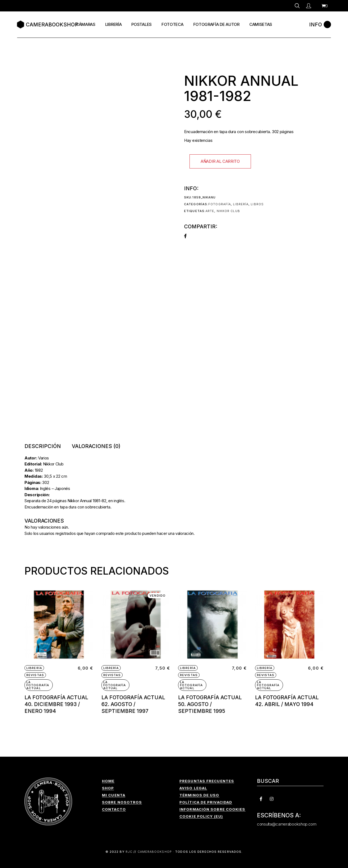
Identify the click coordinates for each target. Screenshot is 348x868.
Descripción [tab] (43, 446)
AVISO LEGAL (193, 788)
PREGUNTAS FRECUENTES (207, 781)
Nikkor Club (228, 211)
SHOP (108, 788)
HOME (108, 781)
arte (210, 211)
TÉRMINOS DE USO (199, 795)
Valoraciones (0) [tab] (96, 446)
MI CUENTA (114, 795)
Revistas (35, 675)
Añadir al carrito (220, 161)
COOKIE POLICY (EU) (201, 816)
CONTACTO (114, 809)
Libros (257, 204)
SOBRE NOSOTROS (122, 802)
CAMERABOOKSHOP (155, 852)
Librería (241, 204)
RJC (129, 852)
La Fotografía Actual (38, 685)
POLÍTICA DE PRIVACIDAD (206, 802)
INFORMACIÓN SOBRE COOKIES (212, 809)
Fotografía (220, 204)
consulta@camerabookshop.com (287, 824)
